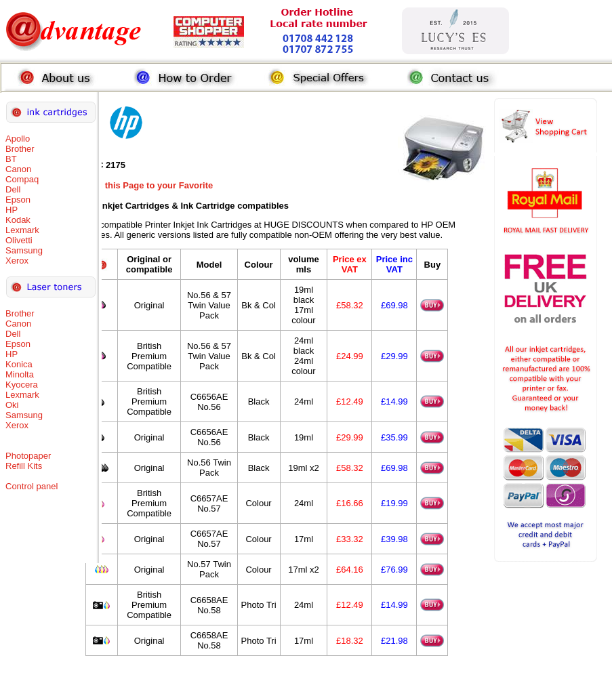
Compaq (22, 179)
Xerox (17, 261)
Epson (18, 200)
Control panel (32, 486)
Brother (20, 149)
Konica (19, 364)
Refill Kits (24, 466)
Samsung (24, 250)
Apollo (18, 139)
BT (11, 159)
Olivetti (19, 240)
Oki (12, 405)
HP (12, 210)
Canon (18, 169)
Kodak (18, 220)
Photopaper (28, 456)
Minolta (20, 374)
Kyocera (22, 385)
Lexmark (22, 230)
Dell (13, 189)
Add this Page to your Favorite (149, 185)
